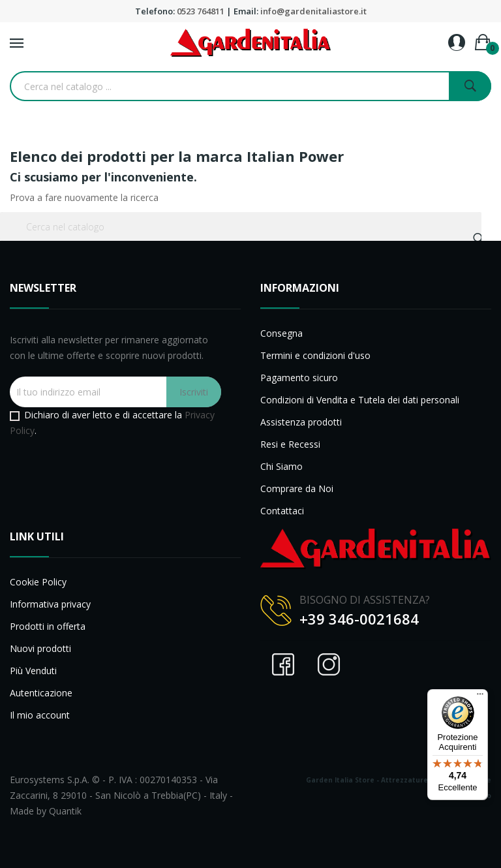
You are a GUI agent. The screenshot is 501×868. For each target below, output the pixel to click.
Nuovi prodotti (40, 648)
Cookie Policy (38, 582)
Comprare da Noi (297, 488)
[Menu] (480, 697)
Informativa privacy (50, 604)
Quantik (65, 811)
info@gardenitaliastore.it (313, 11)
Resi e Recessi (290, 444)
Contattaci (282, 511)
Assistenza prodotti (301, 422)
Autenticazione (41, 693)
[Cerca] (241, 226)
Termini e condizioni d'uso (315, 355)
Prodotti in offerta (48, 626)
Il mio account (40, 715)
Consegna (281, 333)
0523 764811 (201, 11)
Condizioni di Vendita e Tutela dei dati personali (360, 400)
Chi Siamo (281, 466)
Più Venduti (33, 671)
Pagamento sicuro (299, 378)
